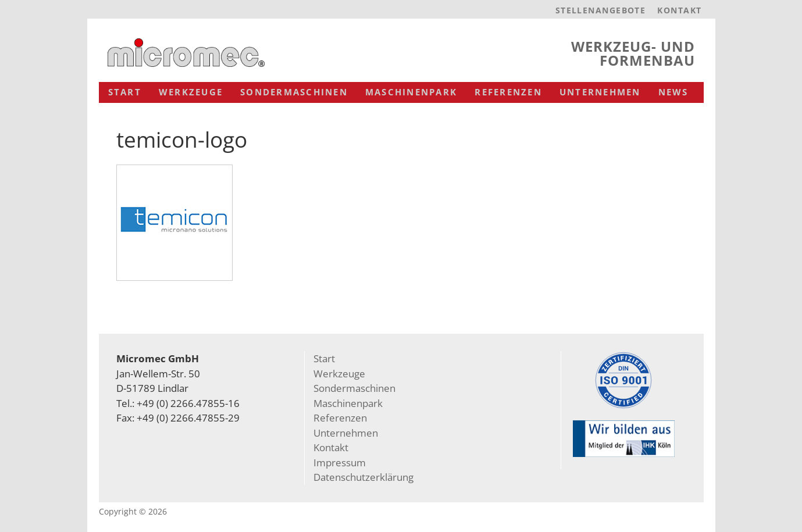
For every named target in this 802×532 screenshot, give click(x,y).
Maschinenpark (411, 92)
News (673, 92)
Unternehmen (600, 92)
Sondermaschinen (294, 92)
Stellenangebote (601, 10)
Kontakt (679, 10)
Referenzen (508, 92)
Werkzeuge (191, 92)
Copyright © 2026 (133, 511)
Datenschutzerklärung (363, 477)
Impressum (340, 463)
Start (125, 92)
